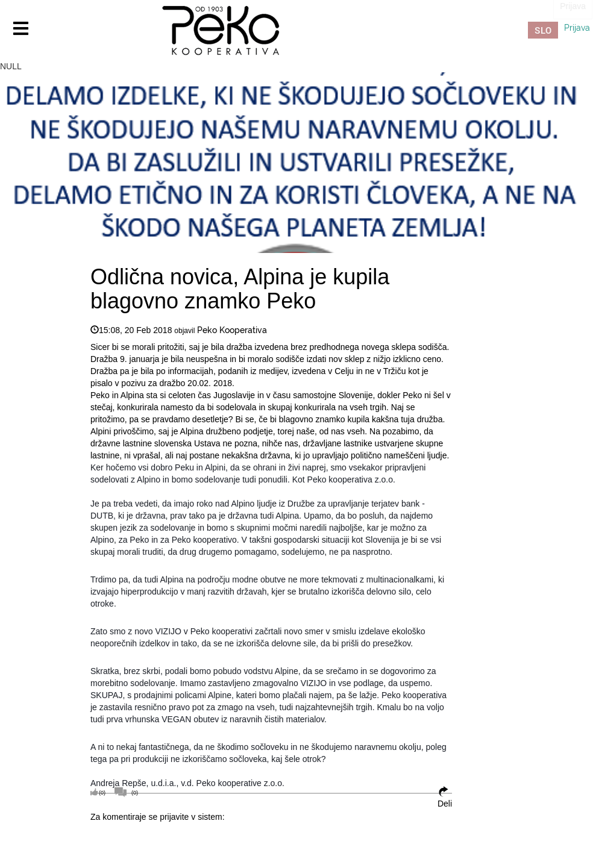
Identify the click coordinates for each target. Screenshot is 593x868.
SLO (543, 30)
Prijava (577, 28)
